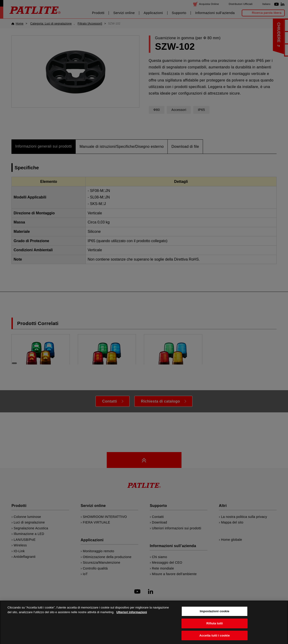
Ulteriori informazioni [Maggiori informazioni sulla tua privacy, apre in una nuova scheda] (132, 621)
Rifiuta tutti (214, 632)
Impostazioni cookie (215, 620)
